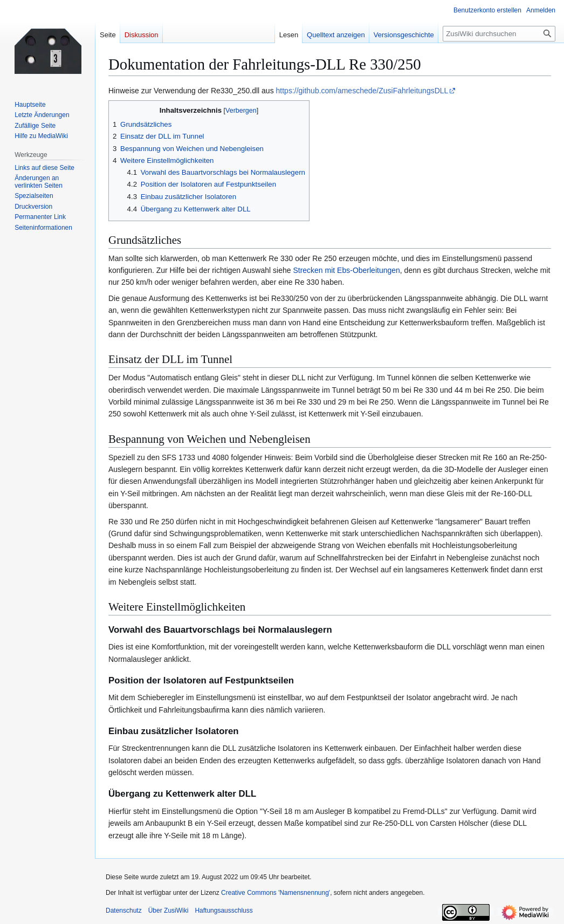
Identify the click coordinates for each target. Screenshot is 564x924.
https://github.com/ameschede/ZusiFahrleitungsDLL (362, 91)
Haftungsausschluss (223, 911)
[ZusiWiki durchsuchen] (499, 34)
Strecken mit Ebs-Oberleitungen (346, 270)
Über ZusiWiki (168, 911)
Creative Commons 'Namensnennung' (276, 893)
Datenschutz (124, 911)
